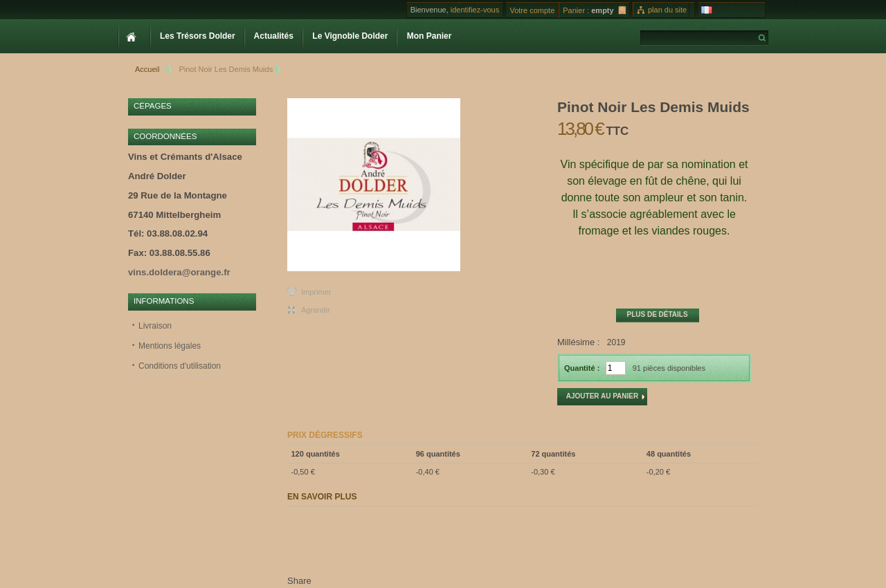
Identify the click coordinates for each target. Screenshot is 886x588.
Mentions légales (170, 346)
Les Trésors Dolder (197, 36)
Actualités (273, 36)
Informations (164, 301)
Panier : (576, 10)
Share (299, 581)
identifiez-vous (475, 10)
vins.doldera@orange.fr (179, 272)
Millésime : (578, 342)
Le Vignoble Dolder (349, 36)
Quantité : (582, 368)
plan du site (667, 10)
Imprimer (316, 292)
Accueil (147, 69)
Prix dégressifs (325, 435)
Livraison (155, 326)
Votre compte (532, 10)
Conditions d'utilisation (180, 366)
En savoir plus (322, 497)
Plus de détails (657, 314)
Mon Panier (428, 36)
